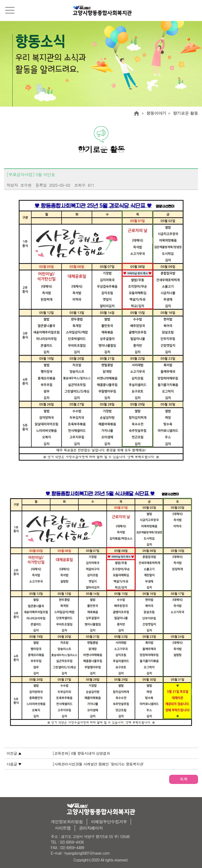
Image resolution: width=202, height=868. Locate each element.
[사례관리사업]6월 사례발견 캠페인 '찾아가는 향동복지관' (99, 764)
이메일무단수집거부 (109, 822)
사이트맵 (63, 828)
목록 (184, 779)
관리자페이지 (91, 828)
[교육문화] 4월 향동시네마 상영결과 (81, 753)
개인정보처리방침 (67, 822)
